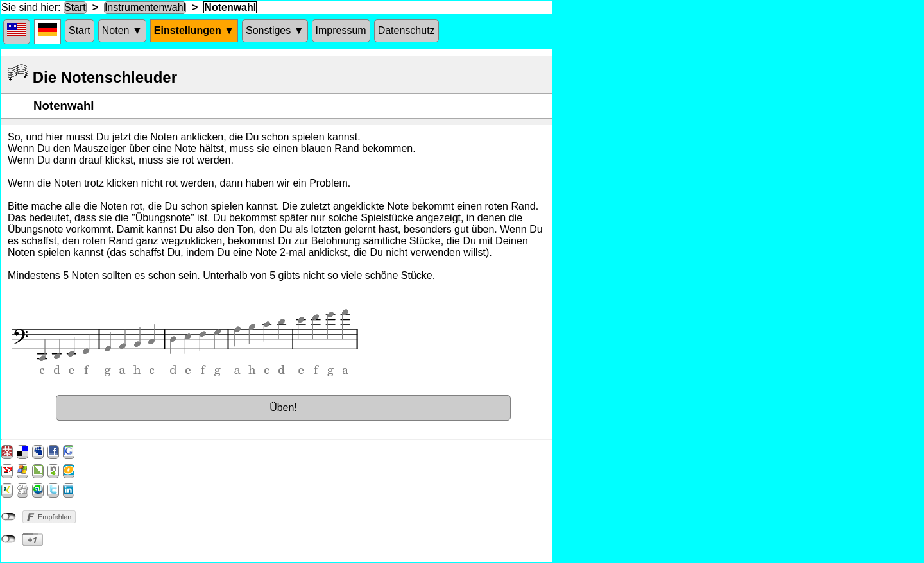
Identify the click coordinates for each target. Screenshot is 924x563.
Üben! (283, 408)
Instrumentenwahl (145, 7)
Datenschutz (406, 30)
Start (75, 7)
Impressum (341, 30)
